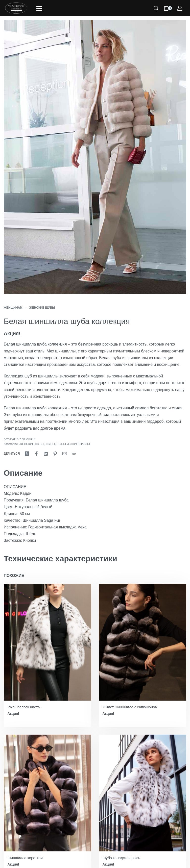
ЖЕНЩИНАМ (13, 308)
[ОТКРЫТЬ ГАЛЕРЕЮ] (95, 157)
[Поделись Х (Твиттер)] (27, 454)
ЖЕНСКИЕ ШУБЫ (42, 308)
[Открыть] (39, 8)
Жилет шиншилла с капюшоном (130, 707)
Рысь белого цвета (24, 707)
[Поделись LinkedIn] (46, 454)
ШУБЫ (50, 444)
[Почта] (65, 454)
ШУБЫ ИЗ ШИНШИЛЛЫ (73, 444)
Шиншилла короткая (25, 858)
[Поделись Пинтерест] (55, 454)
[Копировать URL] (74, 454)
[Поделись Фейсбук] (36, 454)
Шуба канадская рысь (121, 858)
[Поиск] (156, 8)
